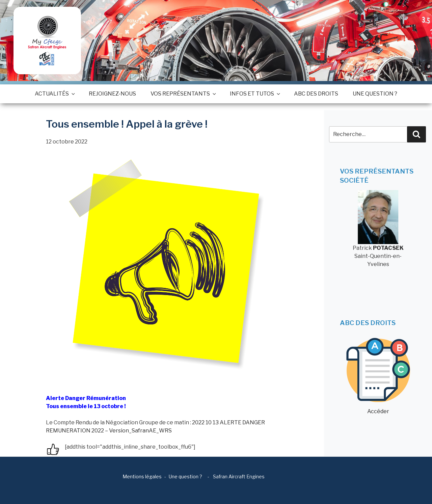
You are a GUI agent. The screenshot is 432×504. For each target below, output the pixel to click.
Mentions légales (142, 476)
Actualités (55, 94)
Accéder (378, 376)
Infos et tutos (255, 94)
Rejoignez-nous (112, 94)
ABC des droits (316, 94)
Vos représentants (183, 94)
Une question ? (375, 94)
